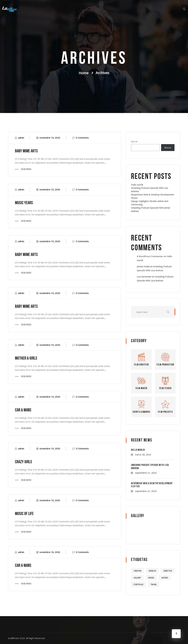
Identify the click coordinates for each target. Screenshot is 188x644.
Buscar (134, 141)
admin (21, 138)
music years (24, 203)
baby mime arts (26, 151)
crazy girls (23, 462)
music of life (24, 514)
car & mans (23, 410)
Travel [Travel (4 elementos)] (154, 584)
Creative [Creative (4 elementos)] (137, 571)
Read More (26, 169)
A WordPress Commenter (150, 256)
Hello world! (137, 185)
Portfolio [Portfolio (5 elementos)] (139, 584)
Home (84, 73)
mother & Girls (26, 358)
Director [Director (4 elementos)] (168, 571)
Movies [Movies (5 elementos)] (165, 578)
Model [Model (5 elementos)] (151, 578)
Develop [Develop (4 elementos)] (152, 571)
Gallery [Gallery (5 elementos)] (137, 578)
